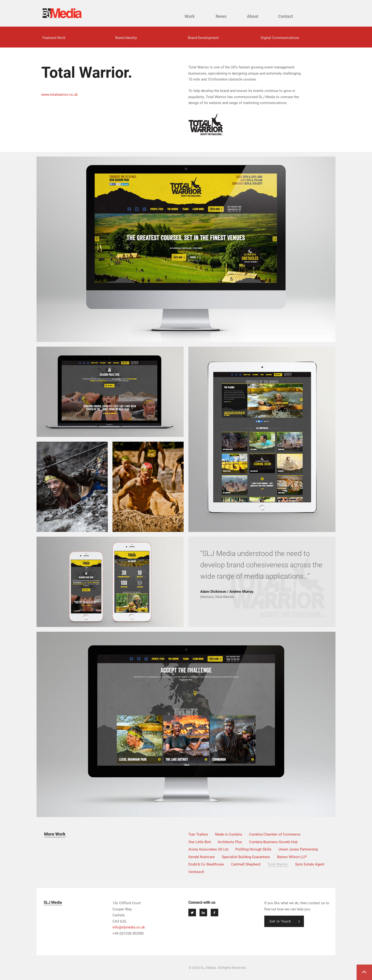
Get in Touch (280, 921)
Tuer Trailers (198, 834)
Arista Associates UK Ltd (208, 849)
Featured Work (54, 38)
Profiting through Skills (253, 849)
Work (193, 16)
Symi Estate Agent (310, 864)
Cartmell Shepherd (246, 864)
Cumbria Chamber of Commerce (275, 834)
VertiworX (196, 872)
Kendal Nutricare (202, 857)
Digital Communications (280, 38)
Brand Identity (126, 38)
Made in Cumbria (229, 834)
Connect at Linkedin (203, 913)
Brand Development (203, 38)
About (255, 16)
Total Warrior (278, 864)
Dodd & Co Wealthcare (206, 864)
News (224, 16)
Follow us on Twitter (192, 913)
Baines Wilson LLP (292, 857)
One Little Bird (200, 842)
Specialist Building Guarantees (246, 857)
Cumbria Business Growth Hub (273, 842)
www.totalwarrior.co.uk (60, 95)
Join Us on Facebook (214, 913)
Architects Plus (230, 842)
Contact (287, 16)
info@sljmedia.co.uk (129, 927)
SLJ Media (62, 13)
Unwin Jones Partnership (298, 849)
